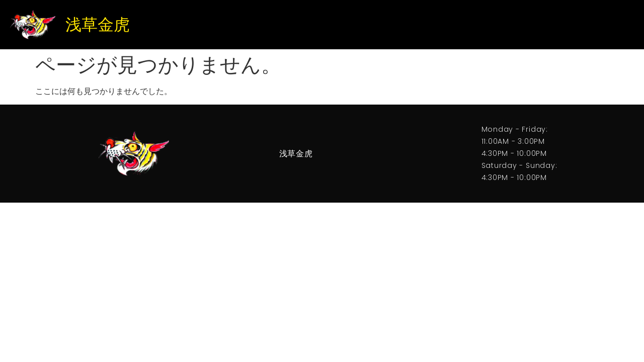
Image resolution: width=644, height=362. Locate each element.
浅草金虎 (98, 25)
